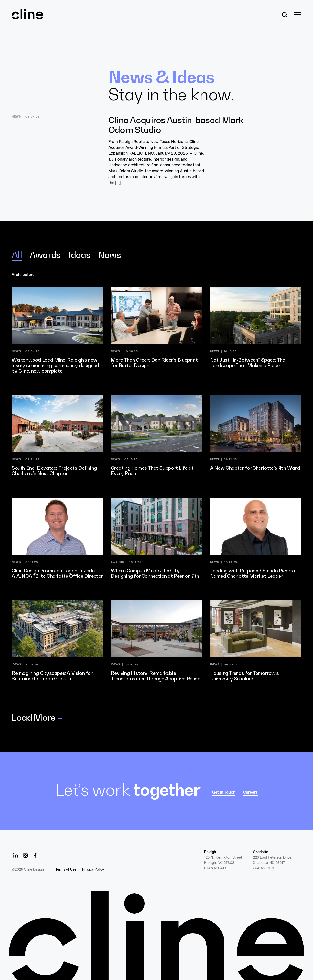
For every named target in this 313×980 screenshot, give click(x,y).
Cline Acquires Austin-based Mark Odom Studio (176, 125)
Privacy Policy (93, 869)
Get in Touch (224, 792)
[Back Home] (27, 17)
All (17, 255)
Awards (45, 255)
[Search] (285, 15)
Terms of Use (66, 869)
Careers (250, 792)
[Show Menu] (298, 15)
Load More (34, 718)
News (109, 255)
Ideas (79, 255)
